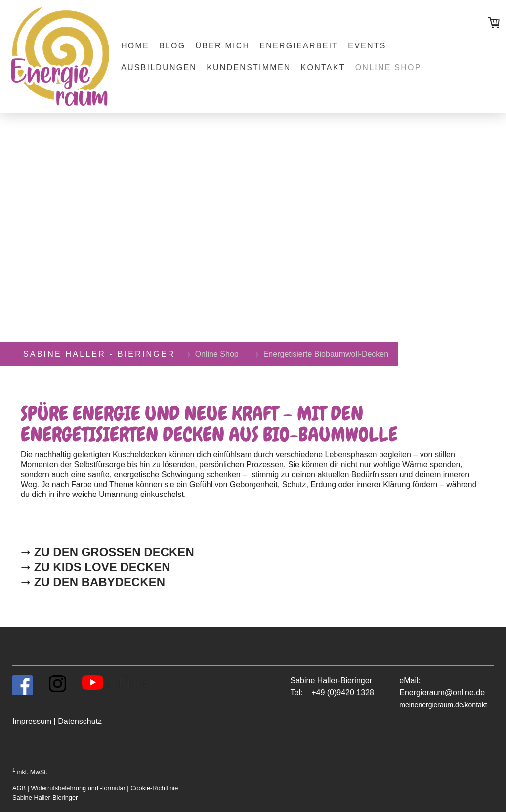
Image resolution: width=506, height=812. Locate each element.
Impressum (32, 721)
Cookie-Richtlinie (154, 788)
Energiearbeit (299, 46)
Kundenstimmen (249, 68)
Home (135, 46)
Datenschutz (80, 721)
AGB (19, 788)
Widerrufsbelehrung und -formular (78, 788)
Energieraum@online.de (442, 693)
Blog (172, 46)
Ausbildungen (159, 68)
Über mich (222, 46)
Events (367, 46)
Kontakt (323, 68)
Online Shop (388, 68)
